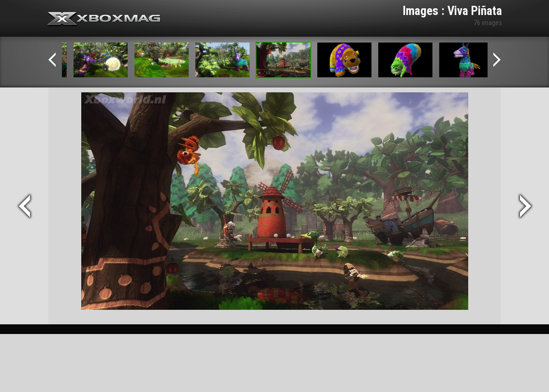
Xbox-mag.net (104, 19)
